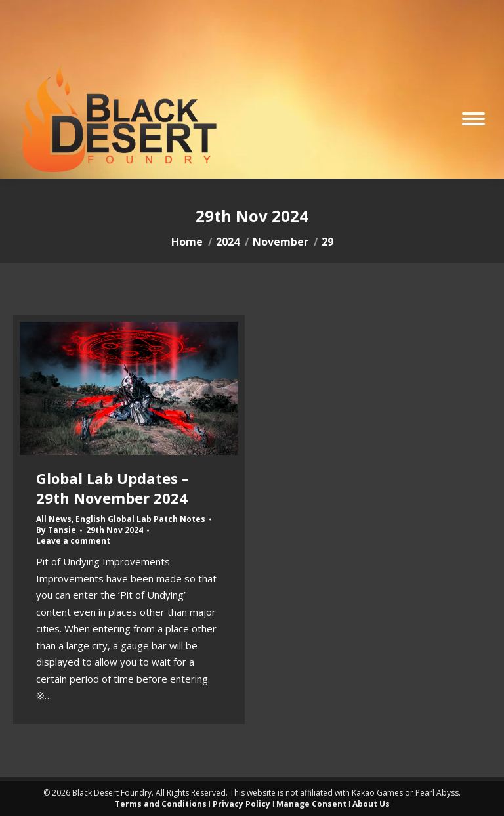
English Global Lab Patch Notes (140, 519)
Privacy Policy (241, 804)
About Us (371, 804)
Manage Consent (311, 804)
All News (54, 519)
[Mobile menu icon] (473, 119)
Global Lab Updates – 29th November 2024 (113, 488)
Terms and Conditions (161, 804)
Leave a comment (73, 541)
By (56, 530)
